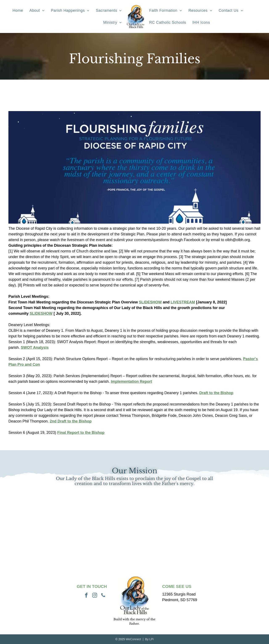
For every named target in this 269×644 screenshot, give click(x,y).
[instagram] (95, 596)
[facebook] (86, 596)
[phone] (103, 596)
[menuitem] (18, 10)
